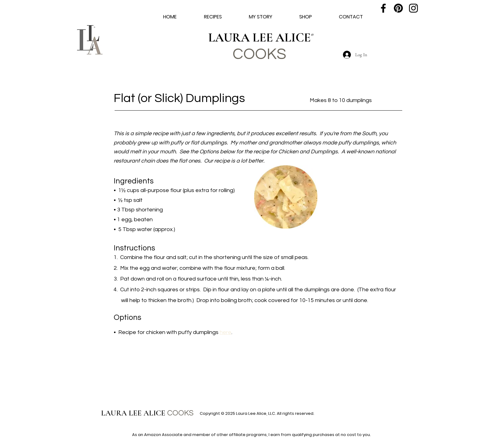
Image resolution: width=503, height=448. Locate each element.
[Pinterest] (398, 8)
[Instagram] (413, 8)
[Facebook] (383, 8)
